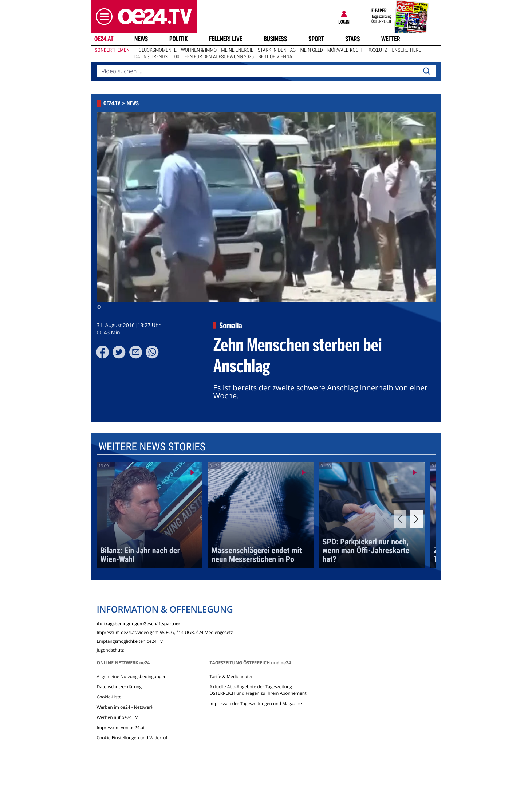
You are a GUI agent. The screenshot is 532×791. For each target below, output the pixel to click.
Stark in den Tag (277, 50)
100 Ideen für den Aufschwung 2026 (213, 57)
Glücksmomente (158, 50)
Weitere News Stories (151, 447)
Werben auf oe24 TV (117, 717)
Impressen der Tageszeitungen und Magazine (255, 703)
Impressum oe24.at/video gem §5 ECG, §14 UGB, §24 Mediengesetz (165, 632)
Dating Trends (151, 57)
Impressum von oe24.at (121, 727)
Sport (316, 39)
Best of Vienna (275, 57)
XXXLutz (378, 50)
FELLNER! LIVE (226, 39)
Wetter (391, 39)
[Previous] (400, 519)
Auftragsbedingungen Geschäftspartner (139, 623)
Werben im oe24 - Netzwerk (125, 707)
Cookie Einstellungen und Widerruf (132, 738)
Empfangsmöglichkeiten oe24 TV (130, 641)
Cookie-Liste (109, 697)
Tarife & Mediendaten (231, 676)
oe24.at (103, 39)
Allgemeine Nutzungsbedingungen (132, 676)
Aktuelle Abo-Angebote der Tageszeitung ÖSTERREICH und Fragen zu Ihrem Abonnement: (258, 690)
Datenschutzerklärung (119, 687)
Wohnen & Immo (199, 50)
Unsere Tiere (407, 50)
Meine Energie (237, 50)
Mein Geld (311, 50)
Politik (179, 39)
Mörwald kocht (346, 50)
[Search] (426, 71)
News (141, 39)
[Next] (416, 519)
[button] (102, 17)
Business (275, 39)
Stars (353, 39)
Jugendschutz (111, 650)
